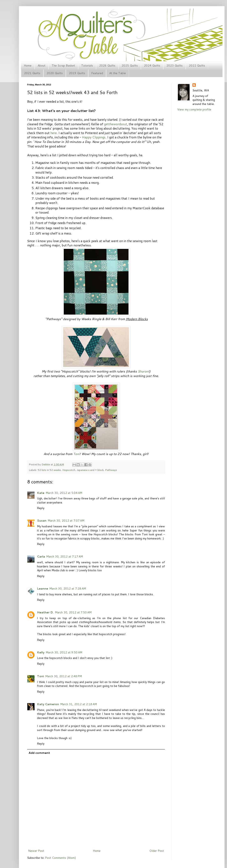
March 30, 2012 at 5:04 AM (64, 493)
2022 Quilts (197, 66)
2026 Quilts (107, 66)
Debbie (46, 464)
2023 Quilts (174, 66)
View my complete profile (194, 109)
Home (28, 66)
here (54, 133)
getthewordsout (116, 124)
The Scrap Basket (63, 66)
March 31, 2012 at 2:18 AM (79, 704)
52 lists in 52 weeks (49, 470)
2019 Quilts (77, 73)
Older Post (157, 851)
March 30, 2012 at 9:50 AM (64, 652)
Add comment (39, 753)
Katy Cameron (48, 704)
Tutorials (87, 66)
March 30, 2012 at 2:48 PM (64, 676)
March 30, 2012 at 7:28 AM (68, 589)
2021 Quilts (32, 73)
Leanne (43, 589)
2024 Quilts (152, 66)
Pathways (111, 470)
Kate (41, 493)
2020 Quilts (55, 73)
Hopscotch (69, 470)
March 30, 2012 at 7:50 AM (73, 612)
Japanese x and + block (90, 470)
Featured (97, 73)
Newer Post (36, 851)
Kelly (41, 652)
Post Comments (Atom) (60, 858)
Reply (41, 508)
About (42, 66)
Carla (41, 556)
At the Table (118, 73)
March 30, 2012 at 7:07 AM (66, 521)
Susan (42, 521)
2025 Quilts (130, 66)
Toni (76, 454)
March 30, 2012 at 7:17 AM (65, 556)
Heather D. (45, 612)
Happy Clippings (94, 137)
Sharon (143, 371)
